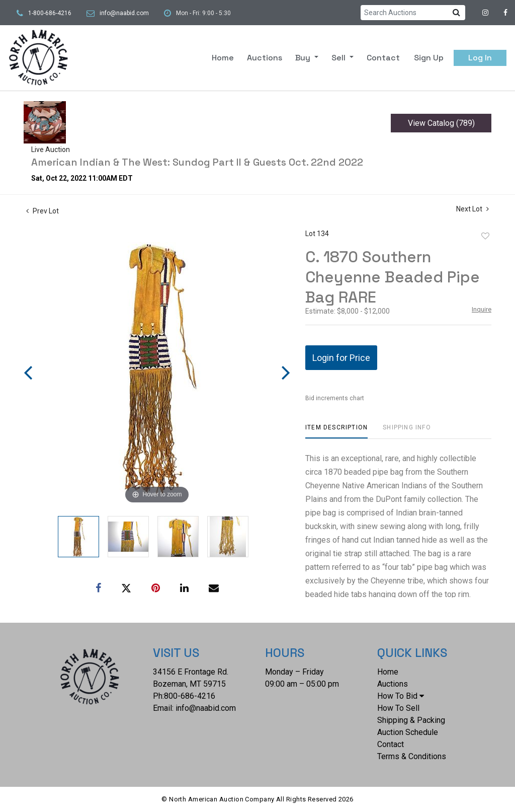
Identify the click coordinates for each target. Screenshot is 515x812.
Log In (480, 58)
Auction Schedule (408, 732)
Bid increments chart (335, 398)
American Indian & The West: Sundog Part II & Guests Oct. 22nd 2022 (197, 162)
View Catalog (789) (441, 123)
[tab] (336, 431)
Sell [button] (339, 58)
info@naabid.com (124, 13)
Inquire (482, 309)
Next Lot (473, 209)
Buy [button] (304, 58)
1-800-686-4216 (50, 13)
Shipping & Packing (411, 720)
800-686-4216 (190, 696)
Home (223, 58)
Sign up (429, 58)
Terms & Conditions (412, 756)
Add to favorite (485, 236)
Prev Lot (42, 211)
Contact (383, 58)
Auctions (265, 58)
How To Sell (398, 708)
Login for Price (341, 358)
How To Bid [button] (401, 696)
